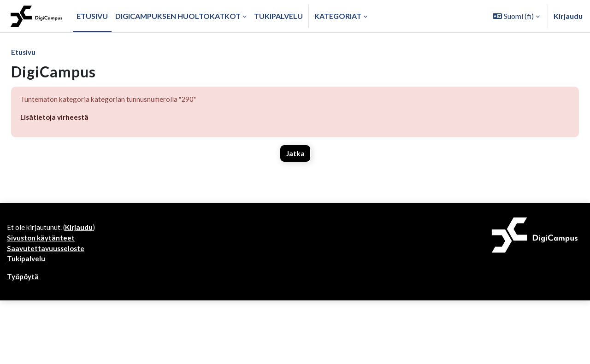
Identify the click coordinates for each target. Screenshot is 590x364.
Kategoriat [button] (338, 16)
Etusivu (24, 52)
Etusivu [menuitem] (92, 16)
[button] (516, 16)
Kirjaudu (568, 16)
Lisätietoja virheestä (56, 118)
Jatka (295, 155)
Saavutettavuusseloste (47, 343)
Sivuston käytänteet (42, 332)
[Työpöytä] (36, 16)
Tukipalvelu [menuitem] (278, 16)
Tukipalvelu (27, 354)
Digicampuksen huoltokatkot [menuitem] (178, 16)
